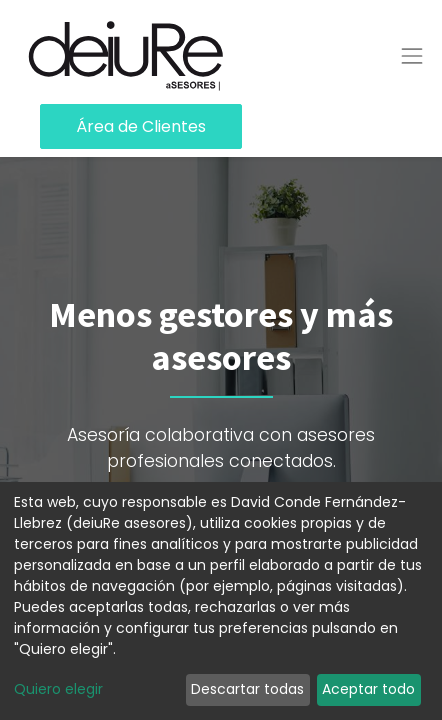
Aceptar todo (368, 689)
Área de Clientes (141, 126)
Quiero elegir (58, 689)
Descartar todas (247, 689)
